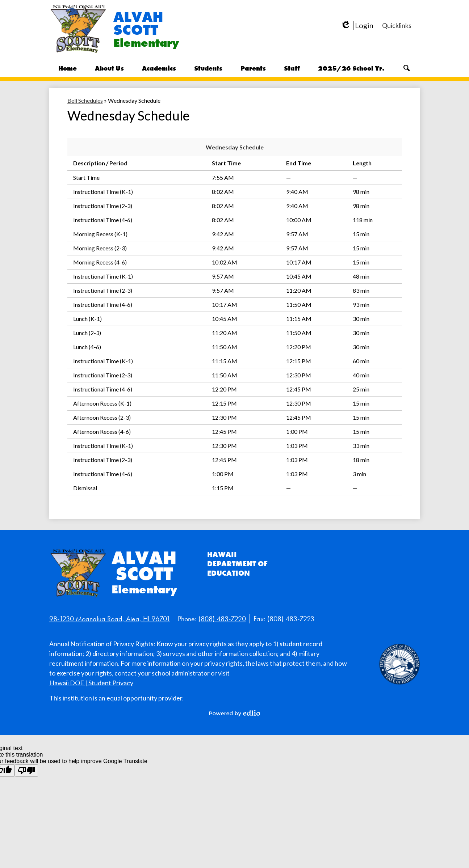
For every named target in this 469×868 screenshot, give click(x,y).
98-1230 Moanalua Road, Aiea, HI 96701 (110, 619)
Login (357, 26)
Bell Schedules (85, 100)
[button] (109, 68)
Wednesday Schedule (235, 147)
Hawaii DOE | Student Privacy (91, 683)
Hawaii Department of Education (237, 564)
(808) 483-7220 (222, 619)
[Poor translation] (26, 770)
